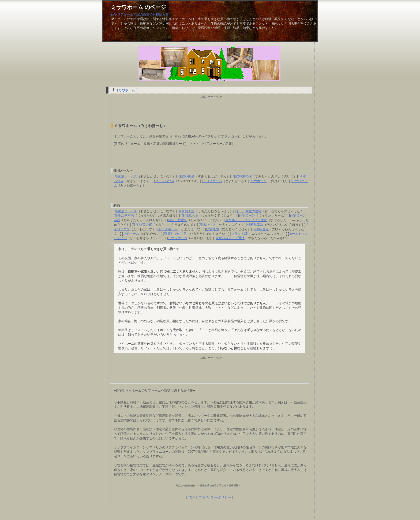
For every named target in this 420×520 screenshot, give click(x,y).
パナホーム (258, 181)
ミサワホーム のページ (138, 7)
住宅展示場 (190, 216)
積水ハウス (208, 225)
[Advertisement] (209, 109)
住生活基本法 (124, 216)
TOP (191, 497)
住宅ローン (247, 216)
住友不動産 (186, 176)
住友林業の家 (242, 176)
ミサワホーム (125, 90)
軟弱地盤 (212, 229)
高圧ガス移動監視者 (185, 486)
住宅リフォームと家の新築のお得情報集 (140, 14)
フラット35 (239, 234)
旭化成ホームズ (126, 176)
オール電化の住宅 (249, 211)
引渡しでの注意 (175, 234)
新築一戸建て (178, 220)
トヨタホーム (212, 181)
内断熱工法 (186, 211)
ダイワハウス (165, 181)
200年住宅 (261, 229)
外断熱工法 (255, 225)
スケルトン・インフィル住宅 (246, 220)
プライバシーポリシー (215, 497)
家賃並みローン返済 (230, 238)
